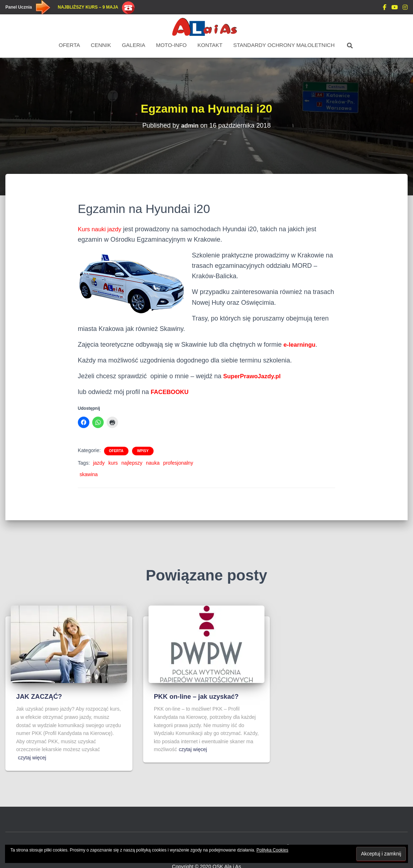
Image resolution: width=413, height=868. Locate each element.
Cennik (101, 45)
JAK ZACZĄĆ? (40, 696)
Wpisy (143, 451)
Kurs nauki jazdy (102, 229)
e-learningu (301, 345)
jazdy (99, 463)
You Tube (395, 8)
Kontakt (210, 45)
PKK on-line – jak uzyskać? (198, 696)
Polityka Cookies (273, 850)
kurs (113, 463)
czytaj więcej (32, 758)
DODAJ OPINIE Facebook (385, 8)
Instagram (405, 8)
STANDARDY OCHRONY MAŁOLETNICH (284, 45)
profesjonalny (178, 463)
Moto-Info (172, 45)
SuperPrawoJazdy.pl (255, 376)
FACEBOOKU (171, 392)
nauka (153, 463)
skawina (89, 474)
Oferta (69, 45)
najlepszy (132, 463)
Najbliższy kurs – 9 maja (88, 7)
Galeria (134, 45)
